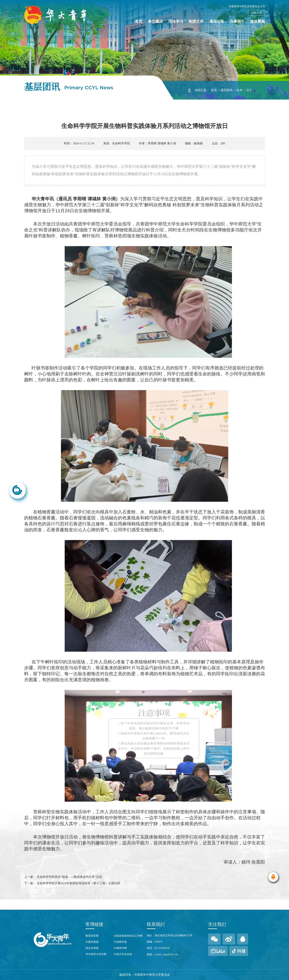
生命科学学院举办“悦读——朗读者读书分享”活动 (69, 877)
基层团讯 (227, 90)
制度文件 (196, 21)
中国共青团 (92, 942)
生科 (240, 90)
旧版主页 (257, 13)
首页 (139, 21)
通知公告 (217, 21)
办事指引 (237, 21)
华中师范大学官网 (96, 954)
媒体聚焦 (258, 21)
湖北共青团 (92, 948)
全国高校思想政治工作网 (128, 936)
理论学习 (176, 21)
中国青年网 (120, 948)
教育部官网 (92, 936)
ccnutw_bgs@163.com (167, 954)
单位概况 (155, 21)
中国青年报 (120, 942)
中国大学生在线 (123, 954)
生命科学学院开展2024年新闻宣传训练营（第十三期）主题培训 (78, 883)
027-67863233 (162, 948)
